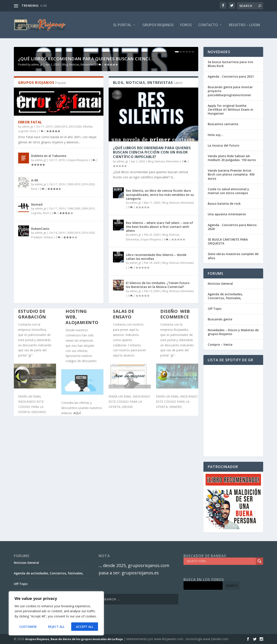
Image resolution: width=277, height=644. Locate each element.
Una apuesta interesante (227, 214)
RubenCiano (40, 313)
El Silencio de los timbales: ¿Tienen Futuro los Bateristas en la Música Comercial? (158, 369)
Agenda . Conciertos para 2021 (231, 76)
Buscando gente (220, 319)
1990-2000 (74, 293)
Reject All (56, 627)
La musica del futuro (224, 145)
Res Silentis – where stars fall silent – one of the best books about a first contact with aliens (159, 311)
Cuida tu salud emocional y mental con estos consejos (228, 191)
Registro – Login (244, 25)
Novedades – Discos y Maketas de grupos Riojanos (233, 332)
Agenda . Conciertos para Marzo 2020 (232, 227)
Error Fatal (30, 206)
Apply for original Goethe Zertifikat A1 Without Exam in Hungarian (230, 109)
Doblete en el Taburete (49, 240)
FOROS (186, 25)
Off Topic (215, 309)
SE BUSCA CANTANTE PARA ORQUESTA (228, 241)
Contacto (208, 25)
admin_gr (37, 149)
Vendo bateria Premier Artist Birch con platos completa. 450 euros (231, 175)
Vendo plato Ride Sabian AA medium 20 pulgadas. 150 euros (232, 158)
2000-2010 (61, 210)
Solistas (48, 321)
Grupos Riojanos (78, 244)
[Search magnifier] (259, 561)
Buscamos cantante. (223, 124)
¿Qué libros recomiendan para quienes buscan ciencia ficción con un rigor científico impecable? (152, 236)
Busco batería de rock (224, 204)
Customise (28, 627)
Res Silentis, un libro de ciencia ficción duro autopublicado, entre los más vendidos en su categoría (160, 279)
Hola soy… (216, 135)
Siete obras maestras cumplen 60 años (233, 256)
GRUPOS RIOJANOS (158, 25)
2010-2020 (75, 210)
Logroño (23, 215)
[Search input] (221, 561)
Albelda (88, 210)
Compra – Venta (220, 344)
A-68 (43, 6)
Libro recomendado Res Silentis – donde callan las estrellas (156, 341)
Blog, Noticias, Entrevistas (78, 149)
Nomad (37, 288)
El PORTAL (122, 25)
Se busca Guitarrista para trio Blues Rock (230, 64)
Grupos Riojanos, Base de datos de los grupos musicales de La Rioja (74, 639)
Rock (33, 215)
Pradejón (37, 321)
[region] (56, 613)
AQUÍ (77, 497)
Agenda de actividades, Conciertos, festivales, (225, 296)
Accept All (85, 627)
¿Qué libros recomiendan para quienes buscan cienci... (86, 143)
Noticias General (220, 284)
